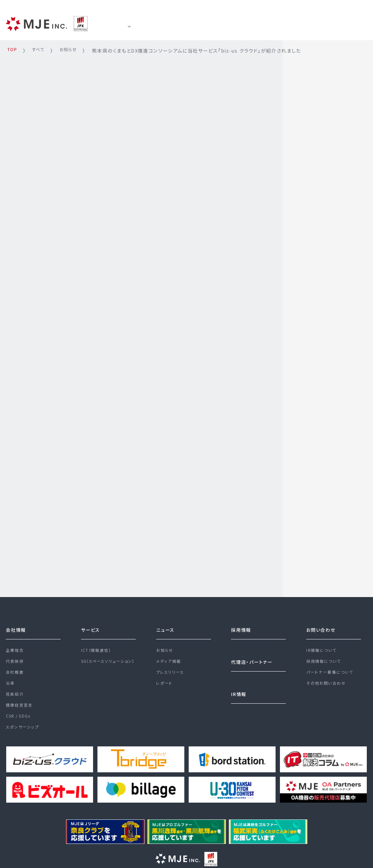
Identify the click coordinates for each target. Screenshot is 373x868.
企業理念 (16, 645)
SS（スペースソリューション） (111, 658)
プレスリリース (172, 672)
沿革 (11, 684)
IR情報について (323, 645)
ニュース (200, 23)
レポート (165, 684)
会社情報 (18, 624)
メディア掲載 (169, 658)
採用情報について (325, 658)
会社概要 (16, 672)
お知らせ (166, 645)
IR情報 (239, 23)
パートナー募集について (332, 672)
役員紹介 (16, 697)
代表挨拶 (16, 658)
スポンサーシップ (24, 737)
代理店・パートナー (255, 657)
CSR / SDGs (20, 724)
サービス (160, 23)
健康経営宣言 (20, 711)
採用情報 (277, 23)
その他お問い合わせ (328, 684)
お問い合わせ (323, 624)
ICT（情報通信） (98, 645)
